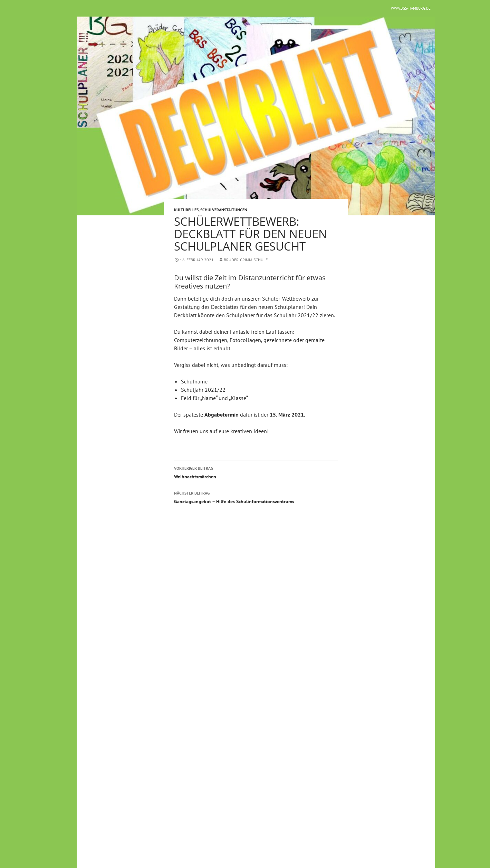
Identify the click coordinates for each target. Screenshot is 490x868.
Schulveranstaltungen (224, 210)
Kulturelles (186, 210)
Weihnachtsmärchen (256, 472)
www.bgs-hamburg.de (411, 8)
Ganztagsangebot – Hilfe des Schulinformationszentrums (256, 497)
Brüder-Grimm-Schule (246, 260)
